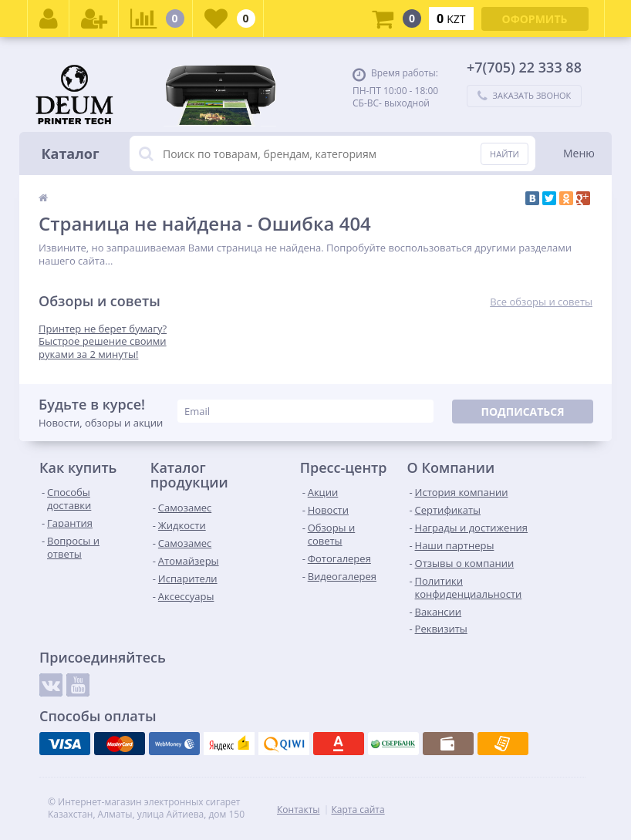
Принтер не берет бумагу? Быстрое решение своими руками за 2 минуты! (103, 342)
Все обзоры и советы (541, 302)
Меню (579, 153)
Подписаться (522, 412)
